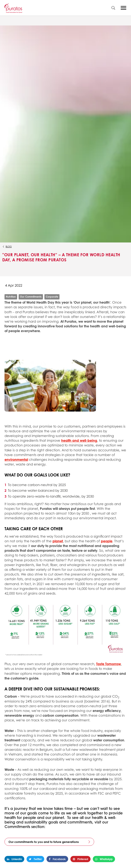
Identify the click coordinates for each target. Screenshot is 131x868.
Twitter (35, 859)
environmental (16, 459)
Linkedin (14, 859)
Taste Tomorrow (109, 664)
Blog (9, 247)
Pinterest (80, 859)
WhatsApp (104, 859)
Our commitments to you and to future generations (44, 842)
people (107, 541)
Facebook (57, 859)
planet (58, 541)
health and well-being (79, 440)
